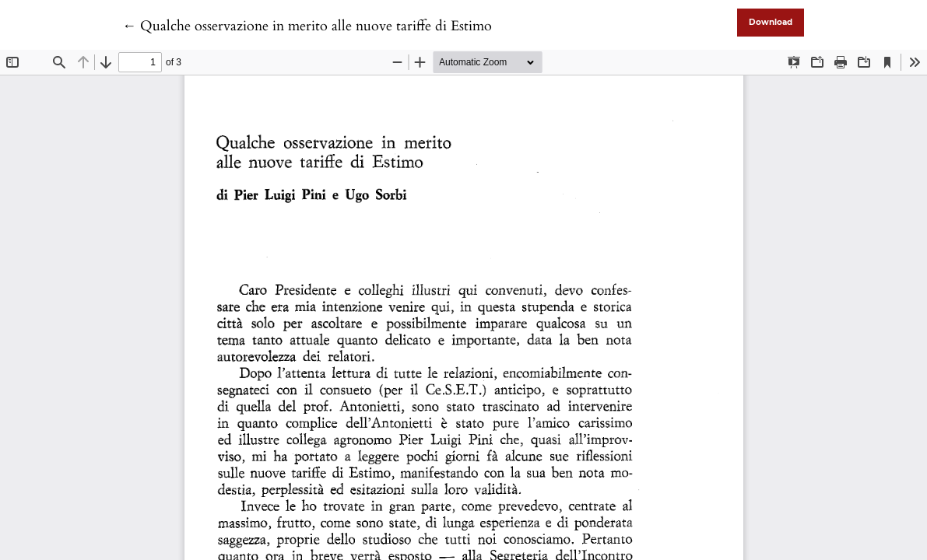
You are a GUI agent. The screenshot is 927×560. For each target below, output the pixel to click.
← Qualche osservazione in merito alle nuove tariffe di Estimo (307, 26)
